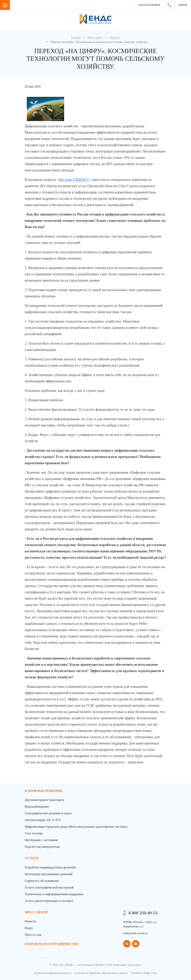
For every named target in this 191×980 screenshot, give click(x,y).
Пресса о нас (33, 935)
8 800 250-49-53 (143, 913)
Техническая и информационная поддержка (54, 894)
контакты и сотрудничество (52, 944)
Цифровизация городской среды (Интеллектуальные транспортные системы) (76, 827)
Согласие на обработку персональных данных (101, 973)
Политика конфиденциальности (53, 973)
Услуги (32, 858)
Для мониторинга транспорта (44, 800)
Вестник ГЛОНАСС (74, 180)
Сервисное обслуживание (42, 881)
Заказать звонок (149, 5)
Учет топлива (34, 833)
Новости (30, 921)
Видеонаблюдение (37, 807)
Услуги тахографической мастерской (49, 887)
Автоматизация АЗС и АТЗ (43, 820)
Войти (183, 5)
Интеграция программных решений (49, 874)
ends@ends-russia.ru (135, 933)
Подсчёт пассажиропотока (42, 847)
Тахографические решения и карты (48, 813)
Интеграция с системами (41, 840)
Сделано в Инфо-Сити (144, 973)
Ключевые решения (43, 791)
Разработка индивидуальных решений (50, 867)
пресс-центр (36, 912)
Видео (29, 928)
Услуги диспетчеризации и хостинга (49, 901)
